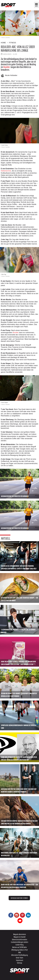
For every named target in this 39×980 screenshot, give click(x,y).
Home (3, 43)
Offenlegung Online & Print (20, 950)
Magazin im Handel (19, 937)
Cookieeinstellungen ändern (20, 942)
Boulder (7, 67)
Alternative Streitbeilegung (20, 955)
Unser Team (19, 958)
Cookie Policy (20, 945)
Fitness (12, 43)
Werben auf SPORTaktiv (19, 947)
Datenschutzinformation (20, 939)
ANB (19, 952)
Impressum (20, 960)
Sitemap (19, 963)
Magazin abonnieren (20, 934)
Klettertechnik (6, 171)
